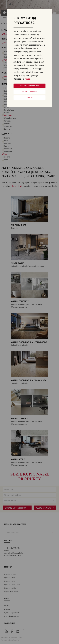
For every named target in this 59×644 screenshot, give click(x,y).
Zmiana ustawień (30, 92)
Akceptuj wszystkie (30, 86)
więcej (28, 79)
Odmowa (30, 98)
